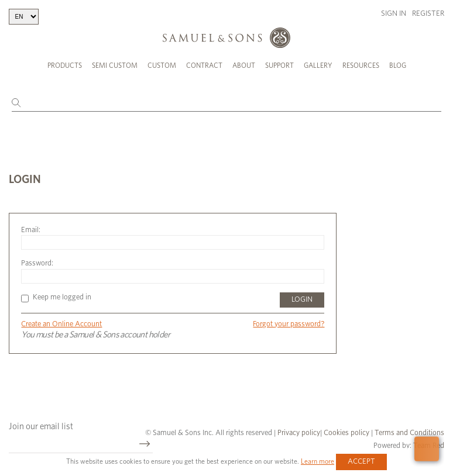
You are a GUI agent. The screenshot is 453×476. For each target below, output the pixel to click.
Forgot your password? (289, 324)
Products (65, 65)
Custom (162, 65)
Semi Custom (115, 65)
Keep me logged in (56, 297)
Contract (204, 65)
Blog (398, 65)
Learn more (318, 461)
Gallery (318, 65)
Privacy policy (299, 433)
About (244, 65)
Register (428, 14)
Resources (361, 65)
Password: (37, 263)
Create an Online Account (61, 324)
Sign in (394, 14)
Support (279, 65)
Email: (31, 230)
